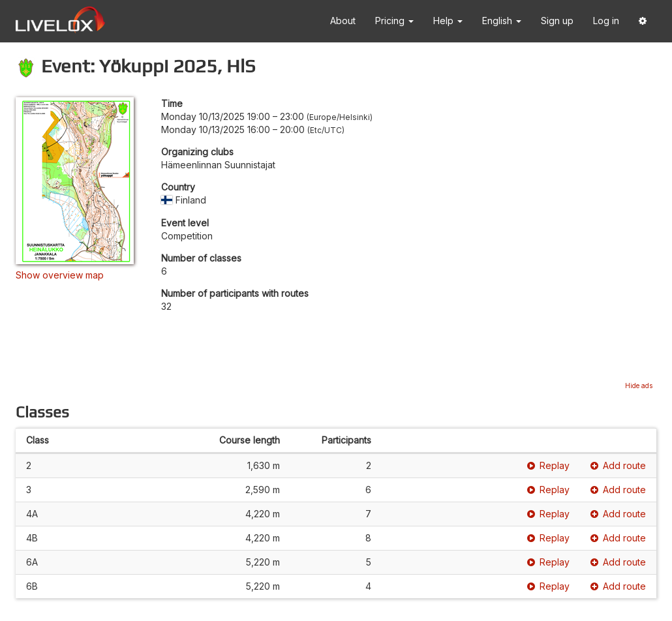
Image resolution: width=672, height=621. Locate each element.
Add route (618, 465)
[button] (643, 21)
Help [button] (448, 21)
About (343, 21)
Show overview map (60, 275)
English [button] (502, 21)
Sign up (557, 21)
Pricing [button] (394, 21)
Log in (606, 21)
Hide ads (639, 386)
